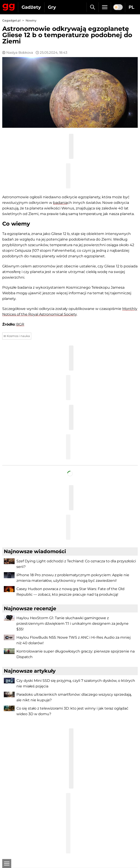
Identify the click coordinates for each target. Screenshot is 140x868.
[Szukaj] (92, 7)
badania (60, 203)
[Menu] (105, 7)
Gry (52, 7)
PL (131, 7)
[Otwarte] (7, 864)
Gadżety (31, 7)
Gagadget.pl (11, 20)
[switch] (118, 7)
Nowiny (31, 20)
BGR (20, 324)
